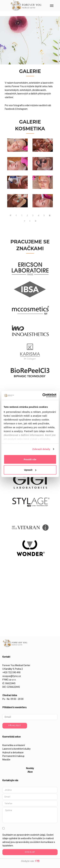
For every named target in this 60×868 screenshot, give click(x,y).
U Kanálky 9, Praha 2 (13, 669)
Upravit (30, 470)
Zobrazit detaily (41, 449)
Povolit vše (30, 459)
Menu (50, 3)
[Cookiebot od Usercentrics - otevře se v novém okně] (43, 395)
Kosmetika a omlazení (14, 745)
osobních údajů (38, 835)
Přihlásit (15, 726)
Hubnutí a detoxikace (13, 752)
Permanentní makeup (13, 756)
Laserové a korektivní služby (16, 749)
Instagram (22, 109)
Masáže (6, 760)
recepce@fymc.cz (12, 676)
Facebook (10, 109)
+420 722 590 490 (11, 672)
